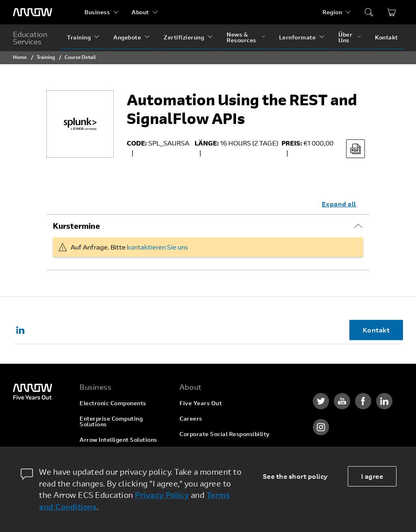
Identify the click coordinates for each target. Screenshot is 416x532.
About (140, 12)
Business (97, 12)
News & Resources (242, 37)
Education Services (30, 38)
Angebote (127, 37)
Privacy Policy (162, 495)
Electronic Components (113, 403)
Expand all (339, 204)
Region (332, 12)
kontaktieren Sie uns (157, 247)
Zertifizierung (184, 37)
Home (20, 57)
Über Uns (345, 37)
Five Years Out (201, 403)
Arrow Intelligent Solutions (118, 440)
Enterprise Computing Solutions (111, 421)
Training (79, 37)
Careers (191, 418)
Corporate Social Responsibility (225, 434)
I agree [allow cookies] (372, 476)
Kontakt (387, 37)
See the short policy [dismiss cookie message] (295, 476)
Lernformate (298, 37)
